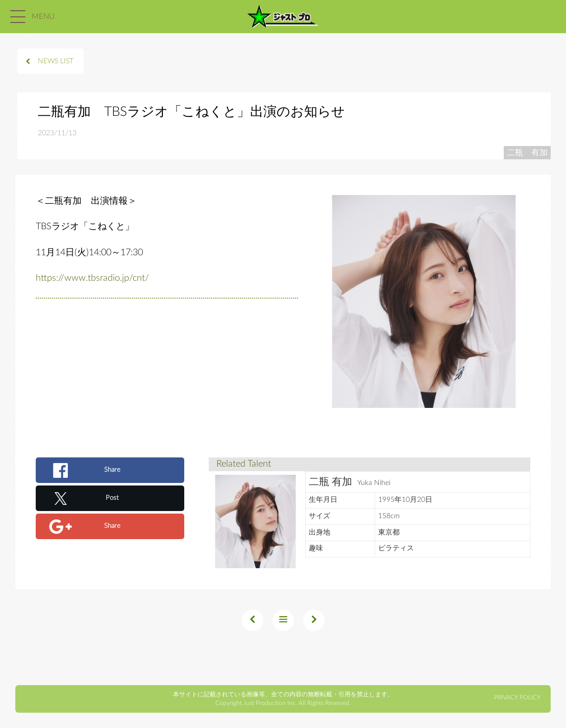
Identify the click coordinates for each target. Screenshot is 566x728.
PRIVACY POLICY (517, 697)
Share (112, 470)
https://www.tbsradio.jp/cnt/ (92, 278)
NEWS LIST (56, 61)
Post (112, 498)
